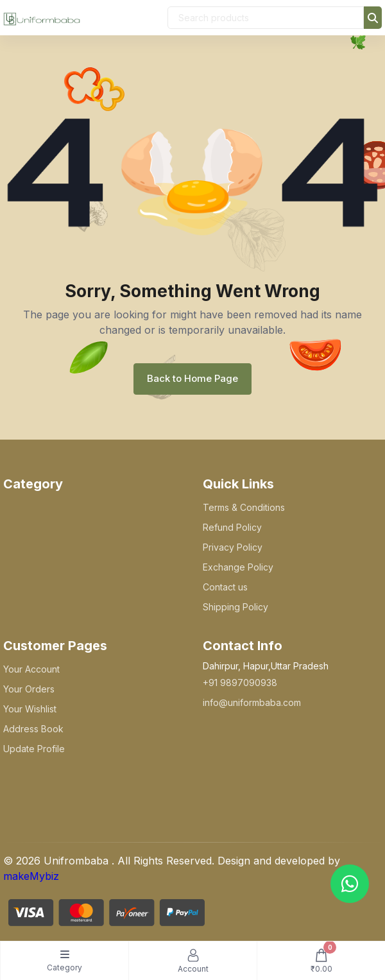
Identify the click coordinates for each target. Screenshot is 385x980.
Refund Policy (232, 527)
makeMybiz (31, 876)
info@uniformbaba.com (252, 702)
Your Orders (29, 689)
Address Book (33, 729)
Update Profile (34, 749)
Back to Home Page (193, 378)
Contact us (225, 587)
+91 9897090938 (240, 683)
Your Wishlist (30, 709)
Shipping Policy (235, 607)
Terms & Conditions (244, 507)
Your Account (31, 669)
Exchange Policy (238, 567)
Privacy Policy (233, 547)
